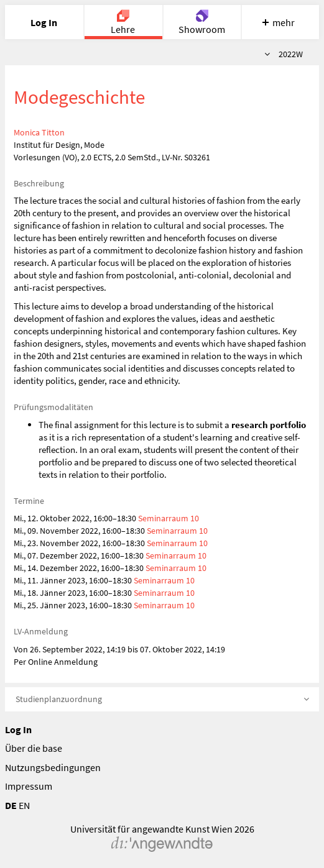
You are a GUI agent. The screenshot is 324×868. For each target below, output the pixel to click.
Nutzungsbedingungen (53, 767)
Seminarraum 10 (169, 518)
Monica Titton (39, 132)
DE (11, 805)
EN (24, 805)
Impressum (29, 786)
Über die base (34, 748)
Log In (18, 729)
